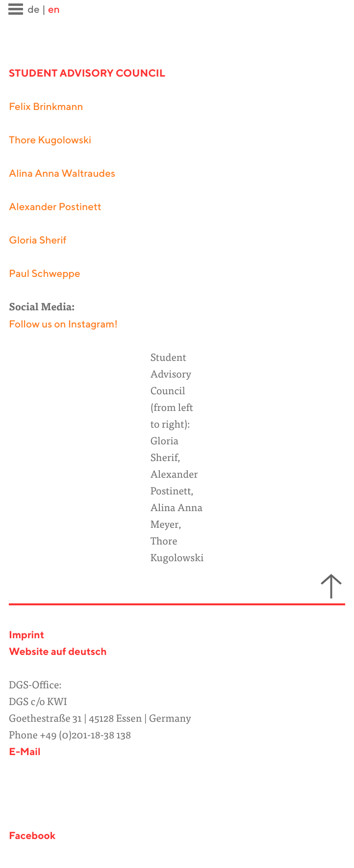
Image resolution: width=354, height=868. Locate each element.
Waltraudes (88, 174)
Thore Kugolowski (50, 141)
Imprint (26, 636)
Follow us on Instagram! (63, 325)
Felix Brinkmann (46, 107)
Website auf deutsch (58, 652)
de (33, 10)
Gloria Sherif (38, 241)
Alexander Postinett (55, 207)
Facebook (32, 836)
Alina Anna (35, 174)
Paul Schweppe (45, 274)
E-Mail (25, 752)
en (54, 10)
